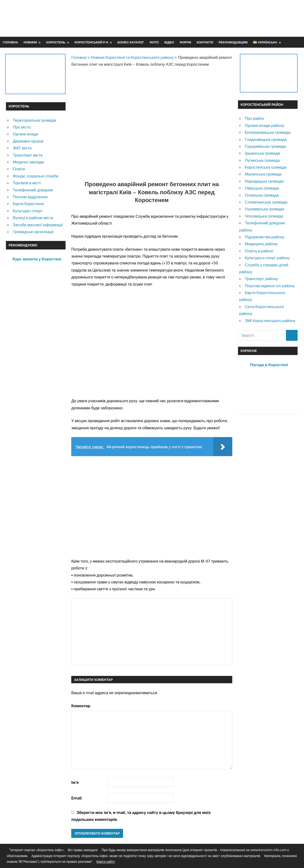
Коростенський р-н (91, 42)
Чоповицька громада (264, 216)
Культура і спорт (28, 211)
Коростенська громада (266, 167)
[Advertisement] (212, 18)
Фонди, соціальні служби (36, 176)
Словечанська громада (266, 202)
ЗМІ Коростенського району (270, 321)
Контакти (205, 42)
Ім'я (75, 782)
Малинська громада (263, 174)
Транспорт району (261, 279)
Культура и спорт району (267, 258)
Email (77, 798)
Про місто (22, 127)
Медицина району (261, 244)
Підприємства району (265, 237)
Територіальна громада (35, 120)
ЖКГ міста (22, 148)
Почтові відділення (30, 197)
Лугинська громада (262, 160)
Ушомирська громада (265, 209)
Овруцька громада (262, 188)
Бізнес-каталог (131, 42)
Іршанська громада (263, 153)
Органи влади (26, 134)
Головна (10, 42)
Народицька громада (264, 181)
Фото (154, 42)
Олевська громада (262, 195)
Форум (185, 42)
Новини (30, 42)
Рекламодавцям (233, 42)
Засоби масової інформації (38, 225)
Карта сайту (106, 861)
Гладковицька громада (266, 139)
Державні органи (28, 141)
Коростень (56, 42)
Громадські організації (33, 232)
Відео (169, 42)
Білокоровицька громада (268, 132)
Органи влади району (265, 125)
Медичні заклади (28, 162)
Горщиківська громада (265, 146)
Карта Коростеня (28, 204)
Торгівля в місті (27, 183)
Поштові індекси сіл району (270, 286)
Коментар (81, 706)
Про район (254, 118)
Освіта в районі (259, 251)
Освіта (19, 169)
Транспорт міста (28, 155)
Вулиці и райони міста (33, 218)
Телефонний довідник (33, 190)
